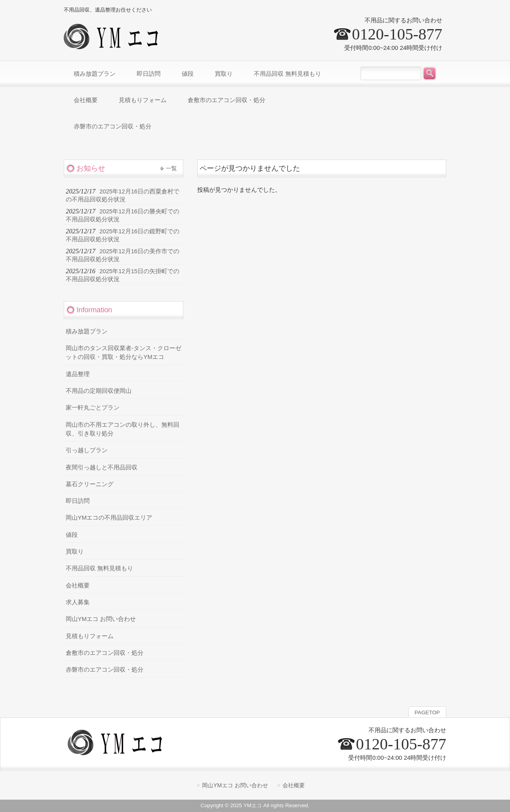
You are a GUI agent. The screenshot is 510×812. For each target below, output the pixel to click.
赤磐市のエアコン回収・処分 (105, 670)
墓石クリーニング (90, 484)
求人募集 (78, 602)
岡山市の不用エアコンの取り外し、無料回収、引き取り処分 (123, 429)
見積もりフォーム (90, 636)
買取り (75, 552)
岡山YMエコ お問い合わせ (101, 619)
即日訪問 (78, 501)
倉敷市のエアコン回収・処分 (105, 653)
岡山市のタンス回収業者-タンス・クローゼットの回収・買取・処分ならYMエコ (124, 353)
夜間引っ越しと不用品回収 (102, 467)
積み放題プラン (87, 331)
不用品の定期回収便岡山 (99, 391)
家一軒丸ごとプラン (93, 408)
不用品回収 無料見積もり (99, 568)
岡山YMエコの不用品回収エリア (109, 518)
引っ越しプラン (87, 450)
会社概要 (78, 585)
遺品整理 (78, 374)
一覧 (171, 168)
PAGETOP (427, 712)
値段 (72, 535)
